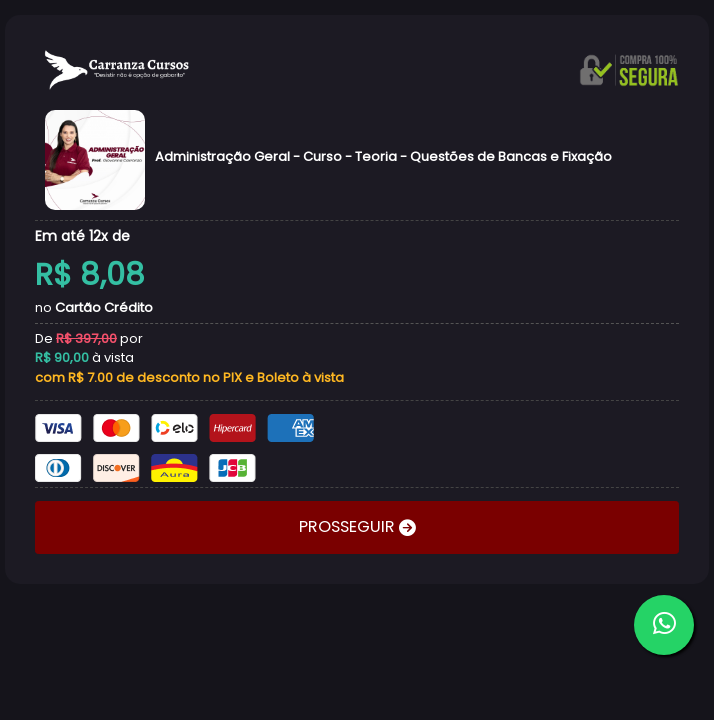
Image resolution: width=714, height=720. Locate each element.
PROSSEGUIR (349, 526)
